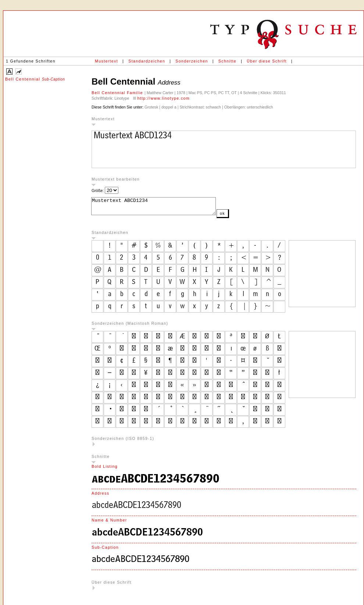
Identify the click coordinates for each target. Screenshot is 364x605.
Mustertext (106, 61)
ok (237, 217)
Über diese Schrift (267, 61)
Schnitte (227, 61)
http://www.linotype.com (163, 98)
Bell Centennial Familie (118, 93)
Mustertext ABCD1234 (161, 208)
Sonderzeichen (192, 61)
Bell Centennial (35, 79)
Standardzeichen (147, 61)
